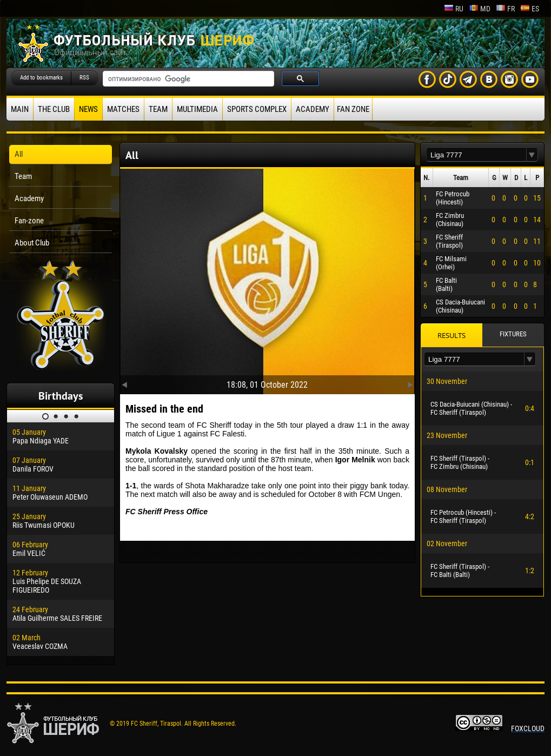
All (19, 154)
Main (20, 109)
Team (158, 109)
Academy (313, 109)
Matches (123, 109)
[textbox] (476, 155)
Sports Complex (257, 109)
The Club (54, 109)
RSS (84, 78)
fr (505, 9)
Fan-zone (29, 221)
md (480, 9)
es (530, 9)
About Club (32, 243)
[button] (532, 155)
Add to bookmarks (41, 78)
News (88, 109)
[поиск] (187, 79)
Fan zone (353, 109)
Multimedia (197, 109)
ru (454, 9)
